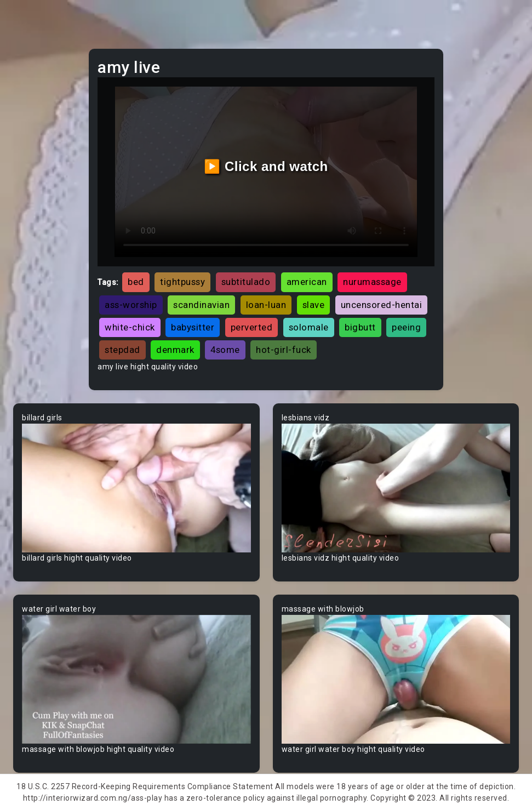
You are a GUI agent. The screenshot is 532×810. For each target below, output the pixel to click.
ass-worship (131, 305)
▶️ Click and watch (266, 166)
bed (136, 282)
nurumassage (372, 282)
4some (225, 350)
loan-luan (266, 305)
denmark (175, 350)
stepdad (122, 350)
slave (314, 305)
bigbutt (360, 327)
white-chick (130, 327)
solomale (309, 327)
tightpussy (182, 282)
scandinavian (201, 305)
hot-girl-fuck (284, 350)
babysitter (193, 327)
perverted (252, 327)
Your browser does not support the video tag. (136, 488)
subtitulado (246, 282)
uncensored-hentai (382, 305)
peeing (406, 327)
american (307, 282)
